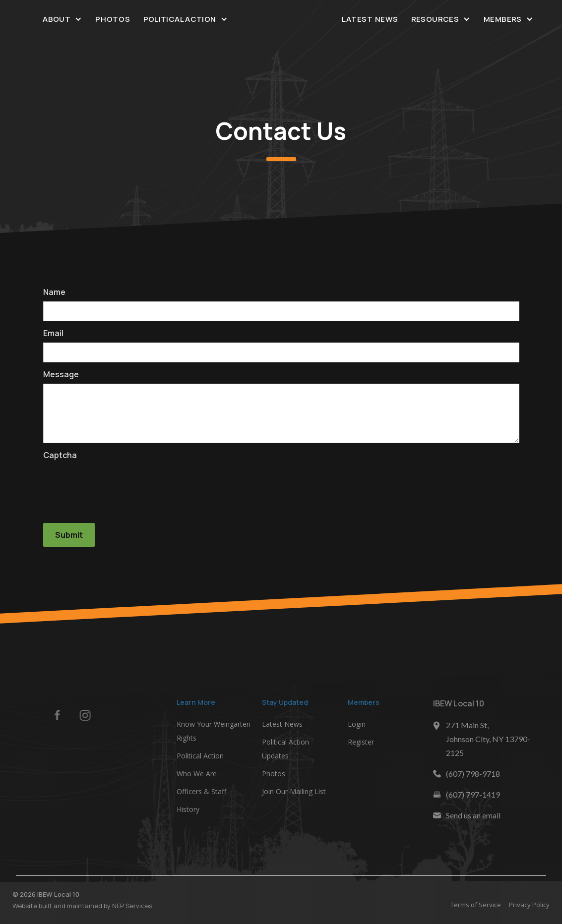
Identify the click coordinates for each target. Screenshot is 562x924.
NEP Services (129, 906)
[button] (62, 19)
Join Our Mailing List (294, 794)
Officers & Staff (201, 794)
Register (361, 744)
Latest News (370, 19)
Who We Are (197, 776)
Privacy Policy (532, 905)
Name (54, 292)
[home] (281, 19)
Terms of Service (479, 905)
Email (53, 333)
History (188, 812)
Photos (113, 19)
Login (357, 726)
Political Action (200, 758)
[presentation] (119, 484)
